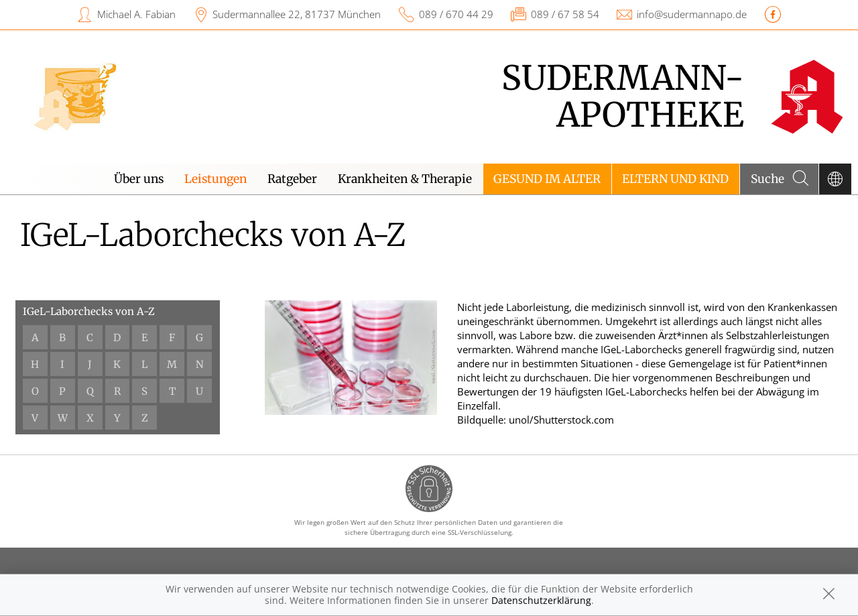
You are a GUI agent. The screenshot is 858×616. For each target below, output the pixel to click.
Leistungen (216, 179)
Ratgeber (292, 179)
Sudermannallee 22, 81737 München (297, 14)
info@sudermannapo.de (692, 14)
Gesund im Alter (547, 179)
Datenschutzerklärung (541, 600)
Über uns (139, 179)
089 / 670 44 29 (456, 14)
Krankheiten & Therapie (405, 179)
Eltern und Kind (675, 179)
